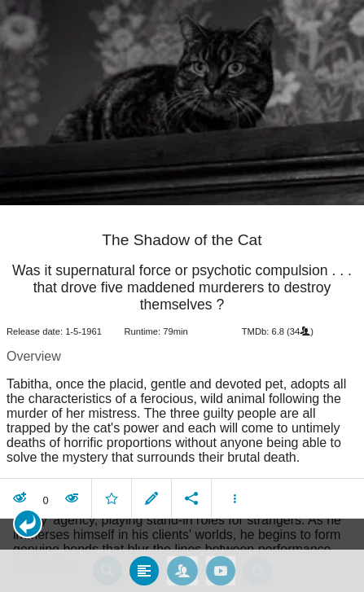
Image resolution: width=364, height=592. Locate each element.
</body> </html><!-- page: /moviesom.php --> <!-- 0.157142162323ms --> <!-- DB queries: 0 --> (182, 296)
